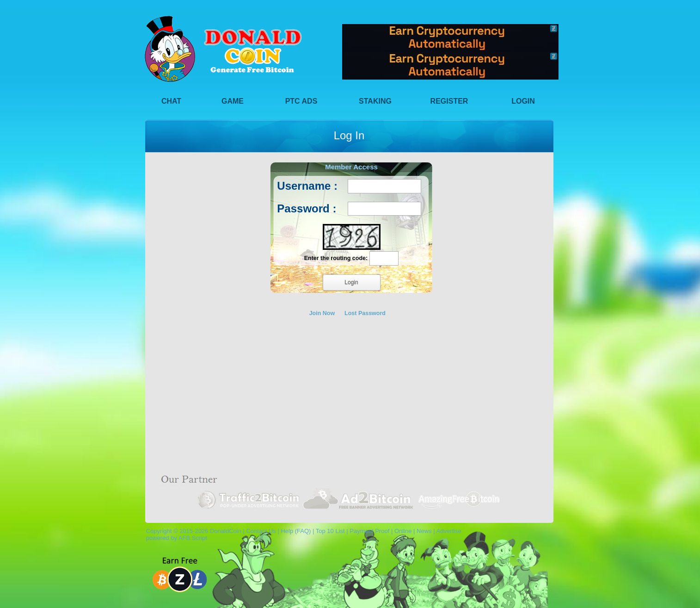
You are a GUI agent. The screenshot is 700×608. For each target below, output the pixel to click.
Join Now (322, 313)
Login (523, 101)
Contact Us (261, 531)
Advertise (448, 531)
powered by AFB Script (175, 538)
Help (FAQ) (296, 531)
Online (403, 531)
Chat (171, 101)
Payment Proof (369, 531)
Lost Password (365, 313)
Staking (375, 101)
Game (233, 101)
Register (449, 101)
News (424, 531)
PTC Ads (301, 101)
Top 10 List (330, 531)
